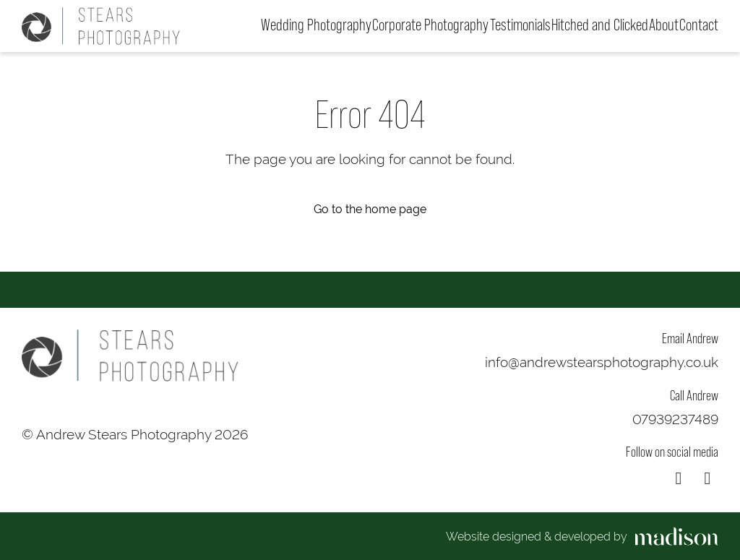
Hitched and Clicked (600, 25)
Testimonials (520, 25)
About (664, 25)
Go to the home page (370, 209)
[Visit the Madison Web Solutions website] (582, 537)
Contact (699, 25)
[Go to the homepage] (101, 26)
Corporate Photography (430, 25)
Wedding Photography (316, 25)
